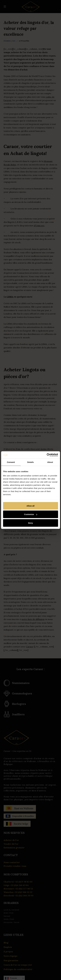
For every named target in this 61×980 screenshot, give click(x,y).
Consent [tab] (11, 462)
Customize (31, 514)
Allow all (30, 506)
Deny (30, 523)
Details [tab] (31, 462)
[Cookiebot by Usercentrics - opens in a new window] (47, 455)
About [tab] (50, 462)
